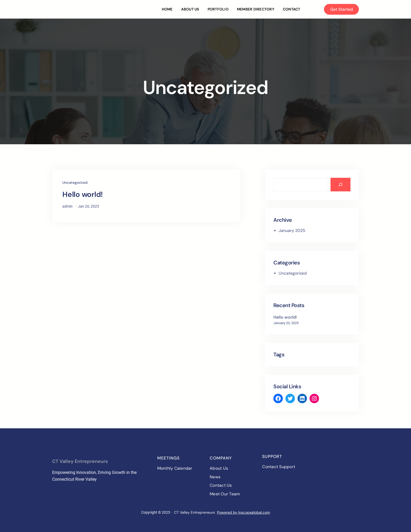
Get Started (342, 9)
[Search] (340, 185)
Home (167, 9)
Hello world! (83, 195)
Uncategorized (75, 182)
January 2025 (292, 231)
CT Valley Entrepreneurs (80, 461)
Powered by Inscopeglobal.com (244, 512)
